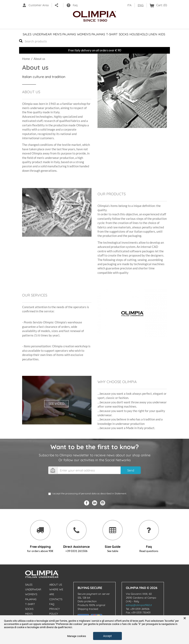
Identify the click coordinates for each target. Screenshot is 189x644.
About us (56, 585)
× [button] (185, 618)
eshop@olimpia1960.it (139, 605)
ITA (129, 5)
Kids (162, 34)
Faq (52, 604)
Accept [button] (107, 636)
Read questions (149, 551)
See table (113, 551)
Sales (27, 34)
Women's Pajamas (91, 34)
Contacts (56, 599)
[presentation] (79, 484)
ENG (141, 5)
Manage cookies (77, 636)
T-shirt (112, 34)
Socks (124, 34)
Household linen (143, 34)
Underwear (42, 34)
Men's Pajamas (64, 34)
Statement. (121, 493)
